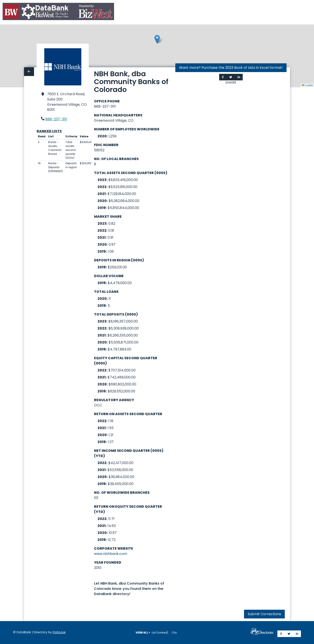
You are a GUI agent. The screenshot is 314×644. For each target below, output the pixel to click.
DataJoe (59, 632)
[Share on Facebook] (223, 77)
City (174, 633)
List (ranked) (160, 633)
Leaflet (307, 85)
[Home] (58, 12)
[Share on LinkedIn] (239, 77)
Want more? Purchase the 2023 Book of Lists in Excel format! (231, 68)
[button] (157, 39)
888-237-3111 (56, 119)
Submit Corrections (264, 614)
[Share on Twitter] (231, 77)
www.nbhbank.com (111, 554)
